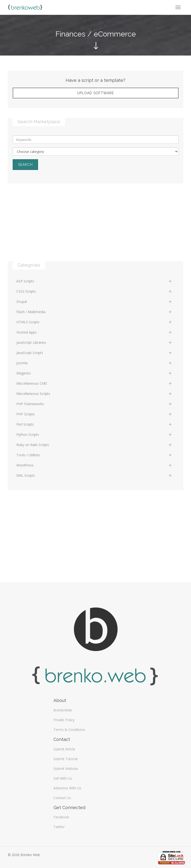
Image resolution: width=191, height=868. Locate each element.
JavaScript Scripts (94, 353)
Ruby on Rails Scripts (94, 445)
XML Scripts (94, 475)
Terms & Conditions (69, 730)
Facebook (61, 817)
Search (25, 165)
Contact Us (62, 798)
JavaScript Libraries (94, 342)
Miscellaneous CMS (94, 383)
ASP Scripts (94, 281)
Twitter (59, 827)
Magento (94, 373)
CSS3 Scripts (94, 291)
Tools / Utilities (94, 455)
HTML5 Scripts (94, 322)
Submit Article (64, 749)
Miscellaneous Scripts (94, 394)
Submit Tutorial (65, 759)
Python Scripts (94, 434)
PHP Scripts (94, 414)
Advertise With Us (67, 788)
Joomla (94, 363)
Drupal (94, 302)
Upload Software (95, 93)
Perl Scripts (94, 424)
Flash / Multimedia (94, 312)
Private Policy (64, 720)
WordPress (94, 465)
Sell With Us (63, 778)
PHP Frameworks (94, 404)
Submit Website (66, 769)
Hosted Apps (94, 332)
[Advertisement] (96, 227)
